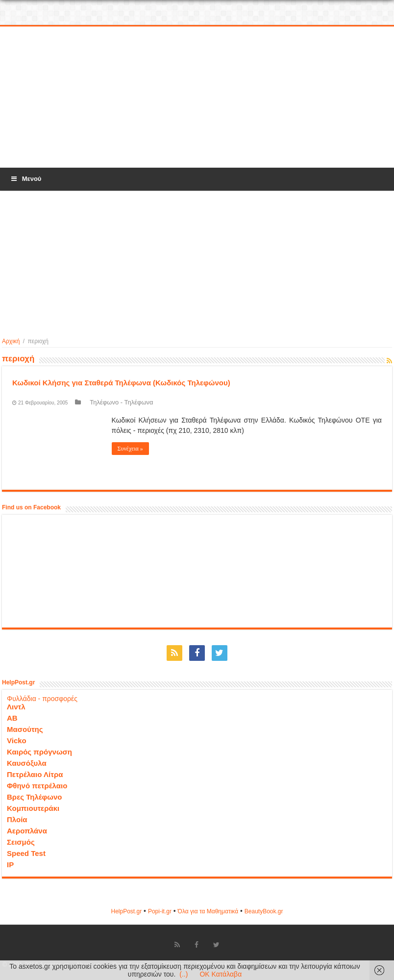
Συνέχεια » (130, 449)
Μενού (25, 179)
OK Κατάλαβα (221, 974)
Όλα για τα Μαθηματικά (208, 911)
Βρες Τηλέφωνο (34, 797)
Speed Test (26, 853)
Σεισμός (21, 842)
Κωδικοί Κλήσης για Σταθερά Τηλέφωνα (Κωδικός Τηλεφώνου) (121, 383)
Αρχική (11, 341)
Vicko (17, 741)
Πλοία (17, 819)
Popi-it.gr (160, 911)
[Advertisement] (197, 98)
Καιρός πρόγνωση (39, 752)
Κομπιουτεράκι (33, 808)
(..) (184, 974)
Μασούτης (25, 729)
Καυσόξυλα (27, 763)
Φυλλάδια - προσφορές (42, 699)
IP (10, 865)
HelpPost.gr (126, 911)
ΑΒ (12, 718)
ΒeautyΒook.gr (264, 911)
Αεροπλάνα (27, 831)
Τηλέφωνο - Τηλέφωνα (121, 402)
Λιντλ (16, 707)
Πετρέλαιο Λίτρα (35, 774)
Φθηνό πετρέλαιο (37, 786)
